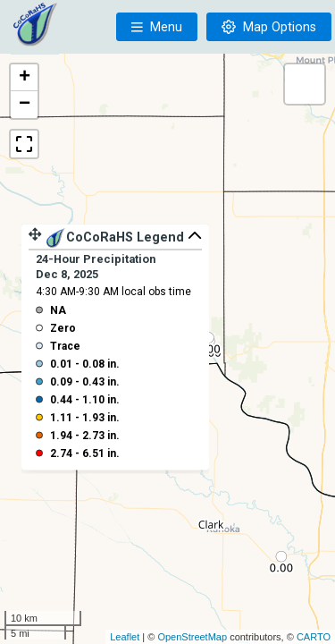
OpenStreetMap (192, 637)
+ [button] (25, 78)
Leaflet (125, 637)
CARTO (314, 637)
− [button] (25, 105)
